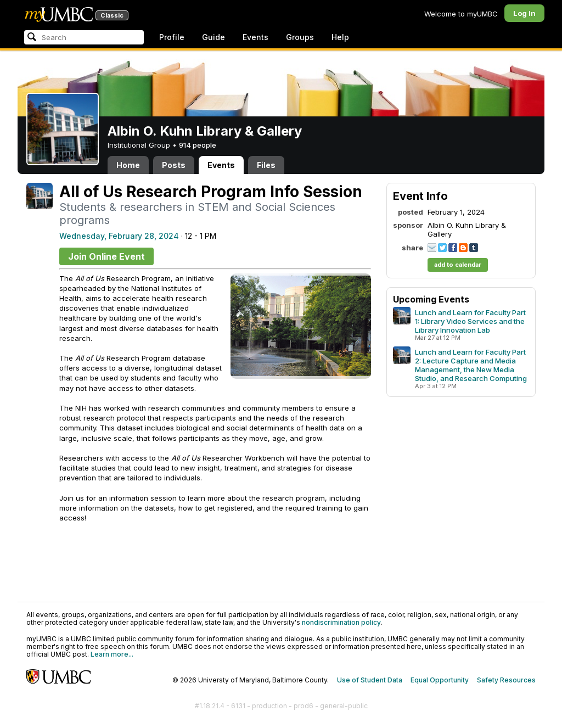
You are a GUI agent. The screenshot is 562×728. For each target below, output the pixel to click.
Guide (213, 37)
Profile (172, 37)
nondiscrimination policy (341, 622)
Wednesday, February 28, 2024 (119, 236)
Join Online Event (106, 256)
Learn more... (112, 654)
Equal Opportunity (440, 680)
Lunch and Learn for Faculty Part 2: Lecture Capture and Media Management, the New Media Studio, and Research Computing (471, 365)
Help (340, 37)
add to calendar (458, 265)
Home (128, 165)
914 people (198, 145)
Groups (300, 37)
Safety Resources (506, 680)
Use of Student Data (370, 680)
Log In (524, 13)
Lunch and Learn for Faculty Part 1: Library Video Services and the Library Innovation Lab (470, 321)
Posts (174, 165)
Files (266, 165)
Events (255, 37)
